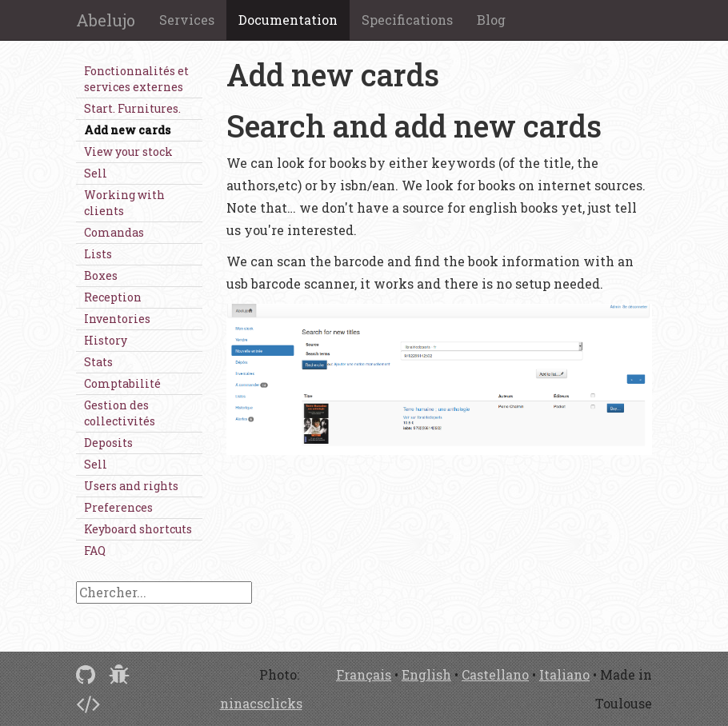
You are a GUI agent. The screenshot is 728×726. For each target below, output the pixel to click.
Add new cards (127, 130)
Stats (98, 362)
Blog (491, 20)
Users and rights (131, 486)
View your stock (128, 152)
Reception (113, 297)
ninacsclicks (261, 703)
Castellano (495, 674)
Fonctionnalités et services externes (136, 79)
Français (364, 674)
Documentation (288, 20)
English (426, 674)
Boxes (101, 275)
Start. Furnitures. (132, 108)
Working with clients (124, 203)
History (106, 340)
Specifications (407, 20)
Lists (98, 254)
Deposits (108, 443)
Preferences (118, 507)
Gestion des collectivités (120, 413)
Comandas (114, 232)
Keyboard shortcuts (138, 529)
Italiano (564, 674)
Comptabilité (122, 383)
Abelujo (106, 20)
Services (187, 20)
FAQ (95, 550)
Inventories (117, 319)
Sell (96, 173)
